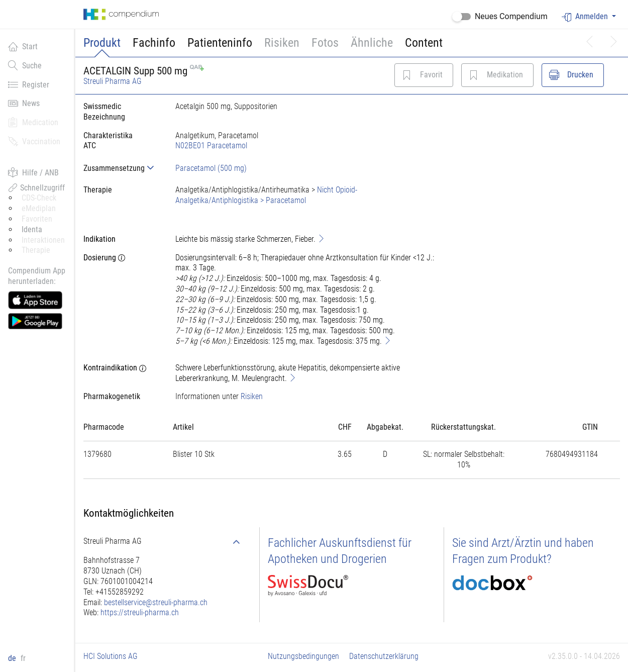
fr (23, 658)
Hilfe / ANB (33, 172)
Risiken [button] (282, 43)
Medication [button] (33, 122)
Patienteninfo (220, 43)
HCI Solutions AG (111, 656)
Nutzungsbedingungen (303, 656)
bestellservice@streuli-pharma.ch (156, 602)
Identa (32, 229)
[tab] (121, 168)
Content (424, 43)
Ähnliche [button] (372, 43)
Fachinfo (154, 43)
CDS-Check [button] (39, 198)
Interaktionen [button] (43, 240)
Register (29, 84)
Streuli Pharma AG (113, 81)
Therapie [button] (36, 250)
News (24, 103)
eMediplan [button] (39, 208)
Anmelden (586, 17)
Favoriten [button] (37, 219)
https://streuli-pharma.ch (140, 612)
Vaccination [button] (34, 141)
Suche (25, 65)
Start (23, 46)
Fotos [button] (325, 43)
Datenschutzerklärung (384, 656)
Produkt (102, 43)
